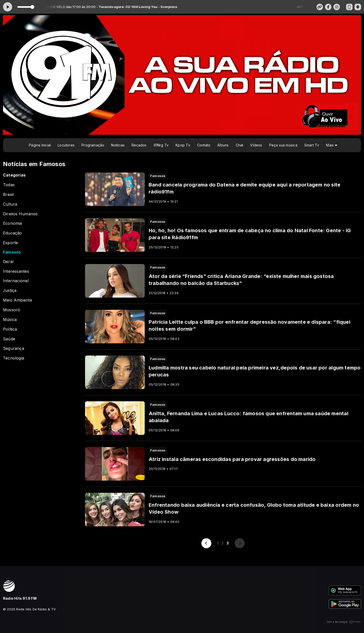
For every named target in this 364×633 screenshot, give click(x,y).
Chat (240, 145)
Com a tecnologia (344, 622)
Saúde (9, 339)
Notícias (118, 145)
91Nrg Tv (161, 145)
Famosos (12, 252)
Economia (13, 223)
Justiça (10, 291)
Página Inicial (40, 145)
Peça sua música (283, 145)
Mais (331, 145)
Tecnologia (14, 358)
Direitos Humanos (20, 214)
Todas (9, 185)
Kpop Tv (183, 145)
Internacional (16, 281)
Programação (93, 145)
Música (10, 320)
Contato (204, 145)
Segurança (14, 348)
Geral (8, 262)
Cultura (10, 204)
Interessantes (16, 271)
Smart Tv (312, 145)
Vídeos (256, 145)
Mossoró (12, 310)
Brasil (8, 195)
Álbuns (223, 145)
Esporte (10, 243)
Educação (13, 233)
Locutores (66, 145)
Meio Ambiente (18, 300)
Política (10, 329)
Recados (139, 145)
